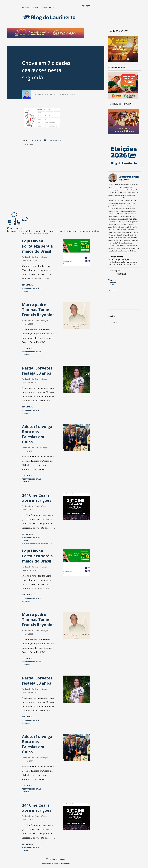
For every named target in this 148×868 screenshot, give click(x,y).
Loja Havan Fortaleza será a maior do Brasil (37, 246)
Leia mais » (26, 291)
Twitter (44, 7)
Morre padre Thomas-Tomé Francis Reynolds (38, 310)
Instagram (36, 7)
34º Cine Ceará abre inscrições (37, 498)
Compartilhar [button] (56, 141)
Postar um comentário (32, 288)
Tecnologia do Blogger (56, 859)
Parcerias (53, 7)
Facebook (26, 7)
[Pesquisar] (86, 6)
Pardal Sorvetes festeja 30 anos (37, 371)
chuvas (31, 141)
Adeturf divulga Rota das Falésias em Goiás (37, 434)
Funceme (38, 141)
